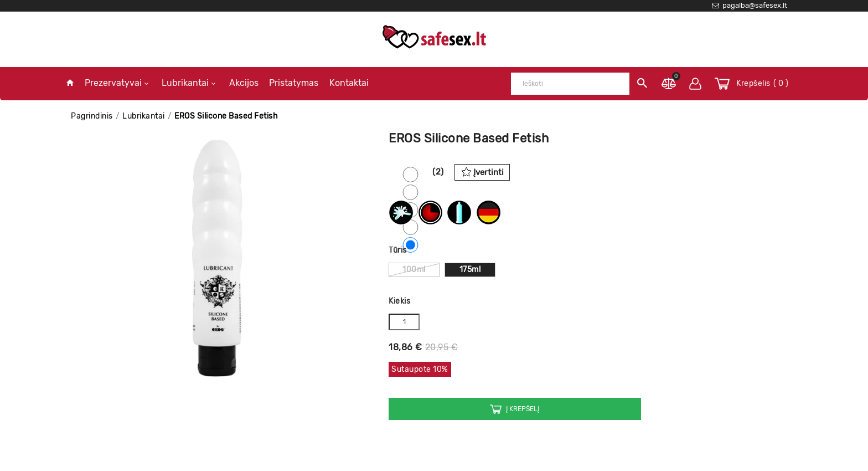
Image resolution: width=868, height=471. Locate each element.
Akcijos (244, 83)
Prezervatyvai (117, 83)
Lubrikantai (188, 83)
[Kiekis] (404, 322)
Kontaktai (349, 83)
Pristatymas (294, 83)
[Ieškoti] (570, 84)
